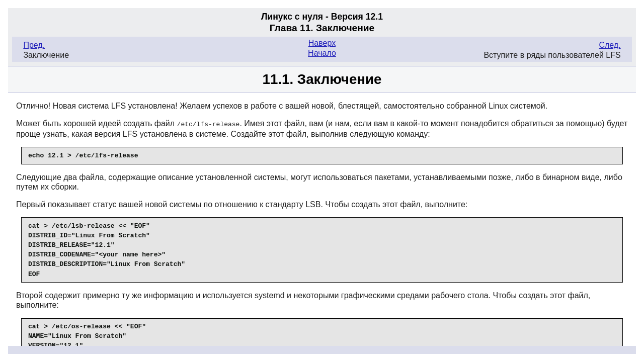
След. (610, 45)
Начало (322, 53)
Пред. (34, 45)
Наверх (322, 43)
